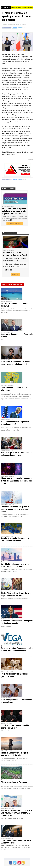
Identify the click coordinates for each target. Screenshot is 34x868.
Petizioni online (8, 189)
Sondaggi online (9, 233)
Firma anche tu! (15, 224)
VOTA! (15, 274)
